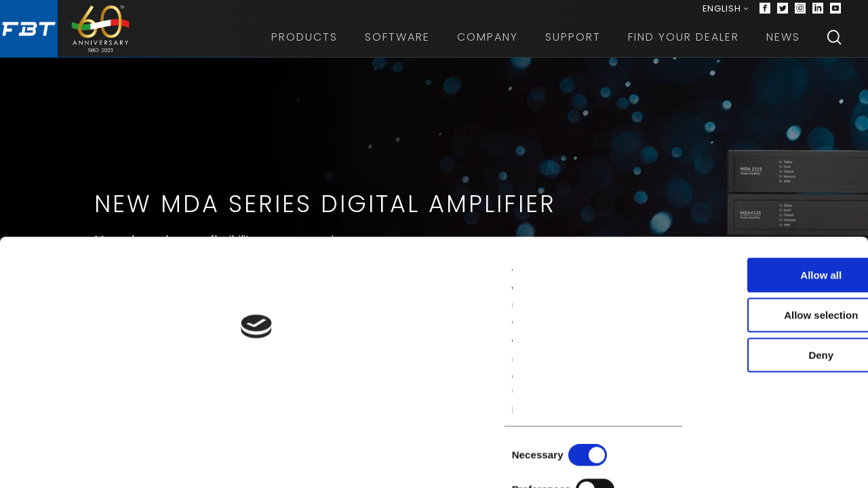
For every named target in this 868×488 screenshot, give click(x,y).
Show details (712, 461)
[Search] (834, 47)
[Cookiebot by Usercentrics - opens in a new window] (88, 462)
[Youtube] (835, 14)
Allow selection (754, 362)
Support (573, 47)
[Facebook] (765, 14)
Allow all (755, 322)
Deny (755, 402)
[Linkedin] (818, 14)
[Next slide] (846, 287)
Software (397, 47)
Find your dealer (684, 47)
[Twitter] (783, 14)
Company (488, 47)
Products (304, 47)
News (783, 47)
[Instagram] (800, 14)
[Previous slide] (22, 287)
